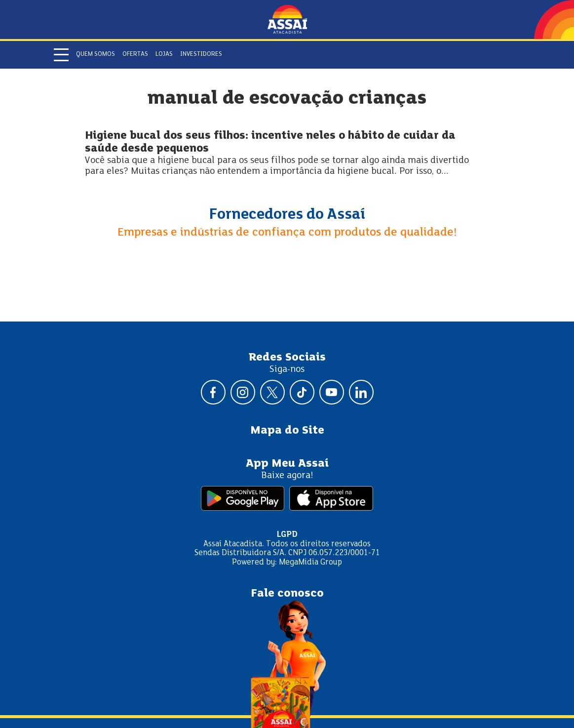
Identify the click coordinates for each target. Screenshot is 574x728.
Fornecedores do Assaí (287, 215)
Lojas (164, 54)
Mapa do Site (287, 431)
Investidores (201, 54)
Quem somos (96, 54)
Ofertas (135, 54)
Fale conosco (287, 594)
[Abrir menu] (61, 55)
